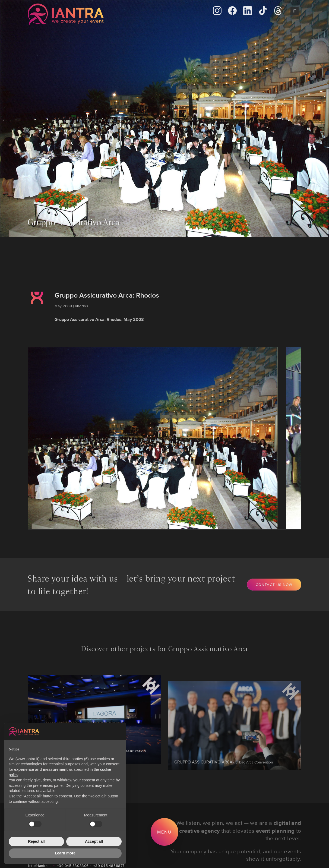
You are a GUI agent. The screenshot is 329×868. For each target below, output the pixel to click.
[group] (153, 438)
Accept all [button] (94, 841)
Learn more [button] (65, 853)
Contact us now (274, 584)
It (295, 11)
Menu (164, 832)
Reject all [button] (36, 841)
